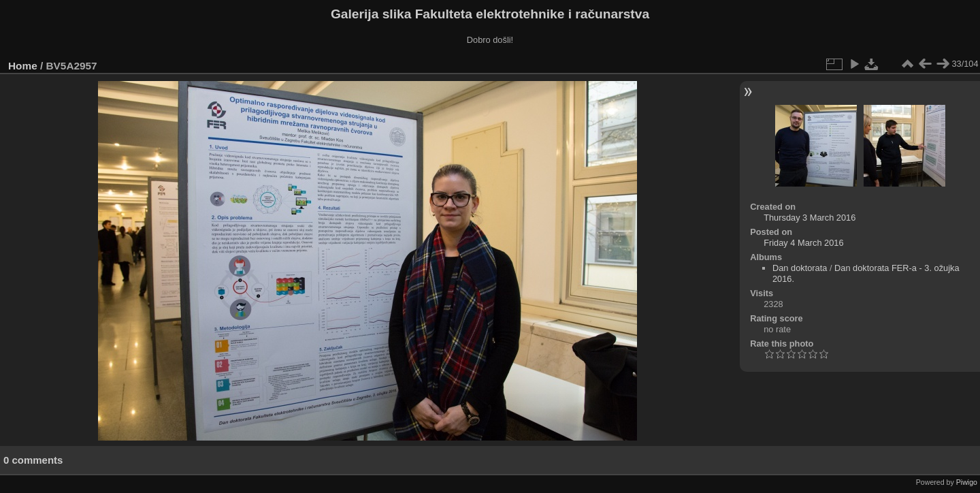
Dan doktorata (800, 268)
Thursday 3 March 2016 (810, 218)
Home (23, 66)
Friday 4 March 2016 (803, 243)
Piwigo (967, 482)
